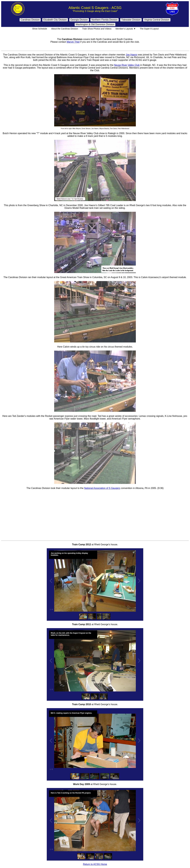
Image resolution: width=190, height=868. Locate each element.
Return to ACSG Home (95, 864)
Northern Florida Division (104, 20)
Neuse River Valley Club (127, 65)
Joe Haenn (132, 55)
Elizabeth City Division (55, 20)
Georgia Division (79, 20)
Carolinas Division (30, 20)
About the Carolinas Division (64, 29)
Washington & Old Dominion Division (95, 24)
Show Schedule (39, 29)
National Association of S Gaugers (102, 488)
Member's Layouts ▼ (125, 29)
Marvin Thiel (73, 42)
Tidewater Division (131, 20)
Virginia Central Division (157, 20)
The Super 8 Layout (149, 29)
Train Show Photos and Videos (96, 29)
